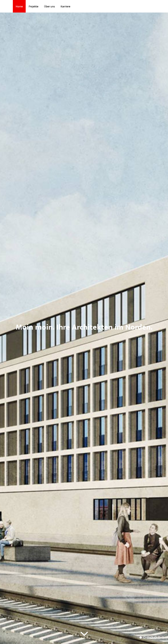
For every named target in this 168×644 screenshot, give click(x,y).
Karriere (65, 7)
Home (19, 7)
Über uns (49, 7)
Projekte (34, 7)
